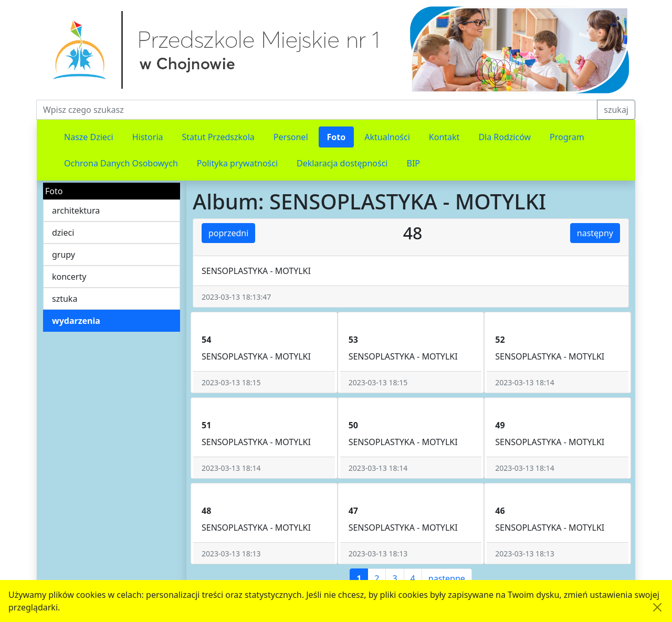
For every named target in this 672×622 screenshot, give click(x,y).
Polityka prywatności (237, 163)
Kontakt (444, 137)
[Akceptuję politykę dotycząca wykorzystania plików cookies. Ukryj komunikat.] (657, 607)
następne (447, 578)
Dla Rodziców (505, 137)
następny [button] (595, 233)
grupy (64, 255)
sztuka (65, 299)
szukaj (616, 110)
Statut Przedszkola (218, 137)
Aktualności (387, 137)
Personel (291, 137)
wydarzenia (76, 321)
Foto (337, 137)
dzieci (63, 233)
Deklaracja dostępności (342, 163)
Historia (148, 137)
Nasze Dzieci (89, 137)
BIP (414, 163)
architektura (76, 210)
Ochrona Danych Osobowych (121, 163)
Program (567, 137)
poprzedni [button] (228, 233)
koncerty (69, 277)
